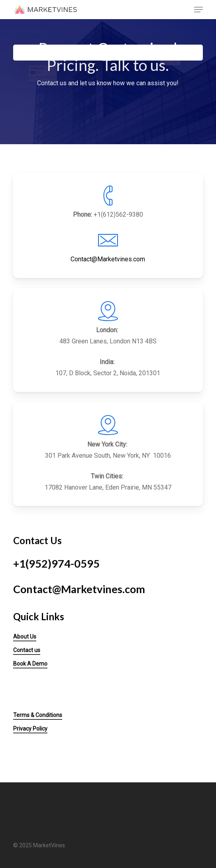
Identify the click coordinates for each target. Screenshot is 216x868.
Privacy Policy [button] (30, 729)
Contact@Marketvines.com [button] (79, 589)
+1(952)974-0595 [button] (56, 563)
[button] (198, 10)
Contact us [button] (27, 650)
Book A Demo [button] (30, 664)
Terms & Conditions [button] (38, 715)
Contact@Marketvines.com (108, 259)
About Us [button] (25, 637)
